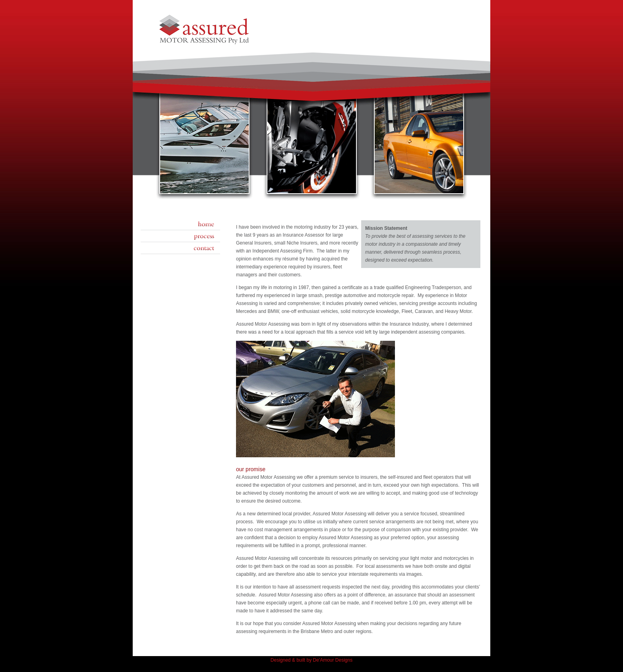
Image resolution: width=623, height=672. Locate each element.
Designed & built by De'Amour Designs (311, 660)
